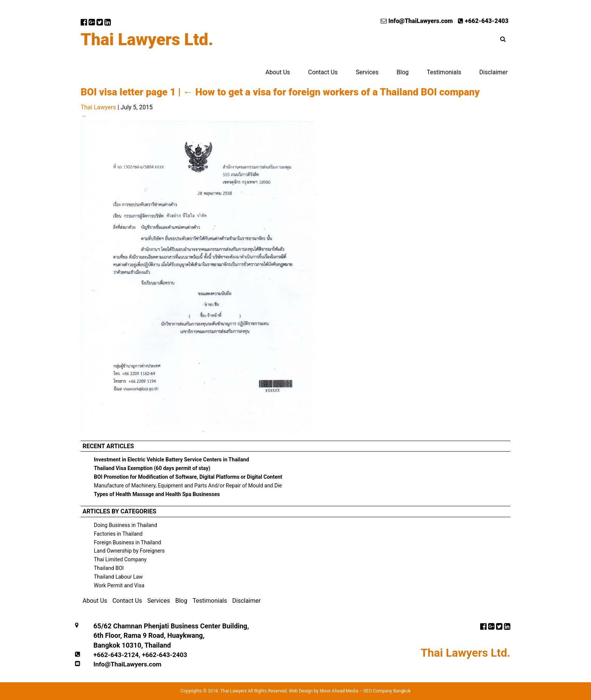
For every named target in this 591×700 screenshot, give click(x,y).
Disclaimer (494, 72)
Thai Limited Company (120, 559)
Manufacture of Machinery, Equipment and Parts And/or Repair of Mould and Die (188, 486)
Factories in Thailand (118, 534)
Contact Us (323, 72)
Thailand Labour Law (118, 577)
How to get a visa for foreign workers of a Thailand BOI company (331, 92)
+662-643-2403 (483, 21)
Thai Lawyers (98, 107)
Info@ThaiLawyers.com (417, 21)
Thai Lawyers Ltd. (147, 40)
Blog (403, 72)
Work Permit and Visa (119, 585)
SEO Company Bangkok (387, 691)
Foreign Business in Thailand (127, 542)
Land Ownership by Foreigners (129, 551)
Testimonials (444, 72)
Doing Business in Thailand (126, 525)
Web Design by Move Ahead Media (323, 691)
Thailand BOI (109, 568)
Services (367, 72)
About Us (278, 72)
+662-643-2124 (116, 655)
